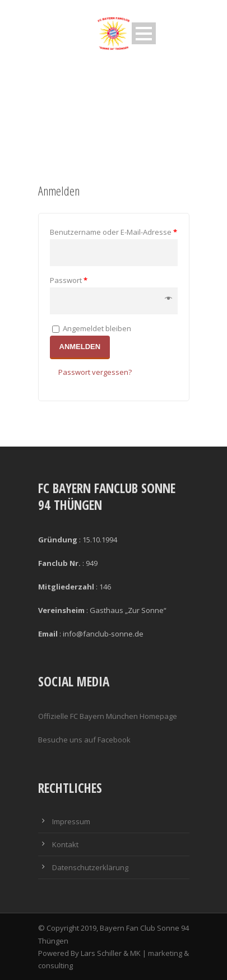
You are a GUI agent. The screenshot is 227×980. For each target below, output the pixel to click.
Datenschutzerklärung (90, 867)
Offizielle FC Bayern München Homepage (108, 716)
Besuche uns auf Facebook (84, 740)
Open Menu (144, 33)
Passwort (69, 280)
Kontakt (65, 844)
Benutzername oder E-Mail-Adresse (113, 232)
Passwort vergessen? (95, 372)
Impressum (71, 821)
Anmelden (80, 347)
